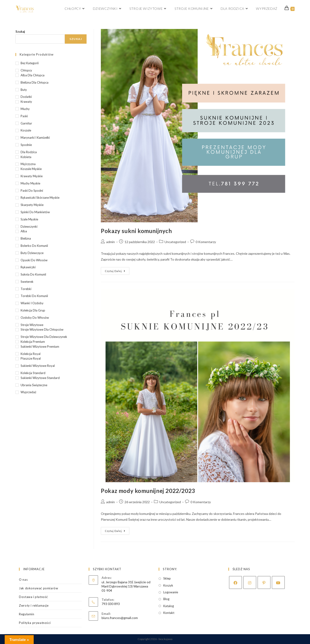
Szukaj (20, 32)
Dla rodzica (29, 152)
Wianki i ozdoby (32, 303)
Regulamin (27, 614)
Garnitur (26, 123)
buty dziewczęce (32, 253)
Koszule (26, 130)
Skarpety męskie (32, 205)
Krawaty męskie (32, 176)
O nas (23, 580)
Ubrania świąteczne (34, 385)
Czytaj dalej (117, 272)
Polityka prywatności (35, 623)
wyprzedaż (28, 392)
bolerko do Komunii (34, 246)
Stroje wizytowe (32, 325)
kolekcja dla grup (33, 310)
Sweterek (27, 282)
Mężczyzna (28, 164)
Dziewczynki (29, 226)
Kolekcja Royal (31, 354)
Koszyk (168, 585)
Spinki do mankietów (35, 212)
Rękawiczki (28, 267)
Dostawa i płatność (33, 597)
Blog (166, 599)
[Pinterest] (264, 582)
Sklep (167, 578)
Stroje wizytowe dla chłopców (42, 329)
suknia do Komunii (33, 274)
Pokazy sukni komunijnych (136, 231)
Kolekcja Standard (33, 373)
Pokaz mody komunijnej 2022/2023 (148, 491)
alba (24, 231)
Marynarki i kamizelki (35, 138)
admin (111, 242)
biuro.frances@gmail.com (120, 618)
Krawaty (26, 102)
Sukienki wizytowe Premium (40, 347)
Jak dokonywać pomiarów (38, 588)
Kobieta (26, 157)
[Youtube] (278, 582)
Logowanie (171, 592)
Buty (24, 90)
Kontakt (169, 613)
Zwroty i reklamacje (34, 605)
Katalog (169, 606)
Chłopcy (26, 70)
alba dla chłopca (33, 75)
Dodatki (26, 97)
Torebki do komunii (34, 296)
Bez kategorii (30, 63)
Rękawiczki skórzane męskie (40, 198)
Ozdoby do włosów (35, 318)
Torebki (26, 289)
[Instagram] (250, 582)
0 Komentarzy (206, 242)
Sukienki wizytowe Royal (38, 366)
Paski (24, 116)
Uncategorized (175, 242)
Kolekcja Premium (33, 342)
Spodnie (26, 145)
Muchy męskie (30, 183)
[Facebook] (235, 582)
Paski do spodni (32, 191)
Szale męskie (29, 219)
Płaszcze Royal (31, 358)
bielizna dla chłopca (35, 82)
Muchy (25, 109)
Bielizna (26, 238)
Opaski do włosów (34, 260)
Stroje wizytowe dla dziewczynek (44, 337)
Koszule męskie (31, 169)
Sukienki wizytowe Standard (40, 378)
